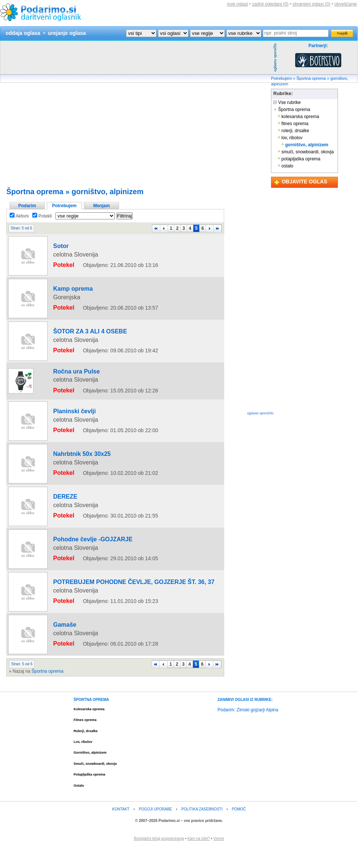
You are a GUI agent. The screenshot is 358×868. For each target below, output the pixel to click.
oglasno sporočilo (260, 413)
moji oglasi (237, 4)
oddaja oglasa (23, 33)
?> (173, 33)
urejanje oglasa (67, 33)
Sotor (55, 251)
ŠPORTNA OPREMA (91, 720)
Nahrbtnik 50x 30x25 (71, 478)
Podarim (27, 206)
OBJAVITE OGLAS (305, 182)
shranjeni (311, 4)
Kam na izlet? (199, 859)
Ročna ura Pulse (67, 372)
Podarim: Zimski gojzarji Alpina (248, 731)
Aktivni (19, 216)
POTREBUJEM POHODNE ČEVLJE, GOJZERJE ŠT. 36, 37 (110, 606)
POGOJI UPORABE (155, 830)
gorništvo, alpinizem (108, 192)
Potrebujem (281, 78)
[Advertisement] (132, 93)
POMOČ (239, 830)
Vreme (219, 859)
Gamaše (58, 649)
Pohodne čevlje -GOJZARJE (79, 564)
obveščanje (346, 4)
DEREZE (59, 521)
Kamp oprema (64, 294)
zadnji (270, 4)
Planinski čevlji (65, 408)
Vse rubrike (287, 102)
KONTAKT (121, 830)
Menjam (102, 206)
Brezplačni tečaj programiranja (159, 859)
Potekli (42, 216)
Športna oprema (311, 78)
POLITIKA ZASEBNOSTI (202, 830)
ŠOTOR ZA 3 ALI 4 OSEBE (77, 337)
